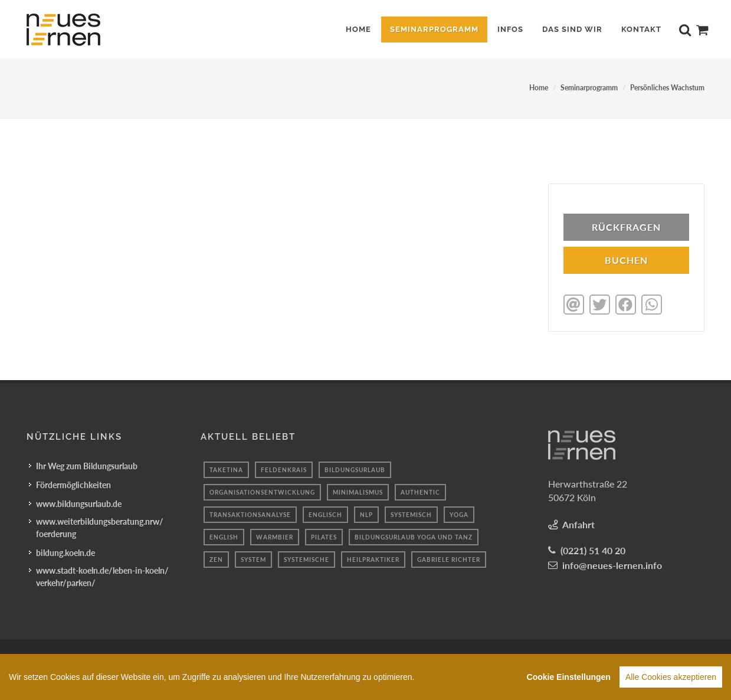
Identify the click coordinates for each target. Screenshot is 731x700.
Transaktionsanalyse (250, 513)
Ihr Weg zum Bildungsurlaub (87, 465)
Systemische (307, 558)
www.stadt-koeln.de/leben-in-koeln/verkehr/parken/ (102, 575)
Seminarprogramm (589, 88)
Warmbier (275, 536)
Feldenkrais (284, 469)
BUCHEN (626, 260)
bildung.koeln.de (65, 552)
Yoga (459, 513)
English (224, 536)
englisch (325, 513)
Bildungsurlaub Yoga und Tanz (414, 536)
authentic (420, 491)
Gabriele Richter (449, 558)
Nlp (366, 513)
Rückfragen (626, 227)
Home (539, 88)
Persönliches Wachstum (667, 88)
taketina (226, 469)
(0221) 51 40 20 (593, 549)
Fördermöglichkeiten (73, 484)
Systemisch (411, 513)
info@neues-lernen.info (612, 564)
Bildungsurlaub (355, 469)
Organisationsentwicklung (262, 491)
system (253, 558)
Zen (216, 558)
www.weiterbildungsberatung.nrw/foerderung (100, 526)
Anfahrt (578, 523)
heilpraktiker (373, 558)
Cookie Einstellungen (569, 679)
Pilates (324, 536)
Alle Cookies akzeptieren (671, 679)
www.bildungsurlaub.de (79, 503)
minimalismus (358, 491)
